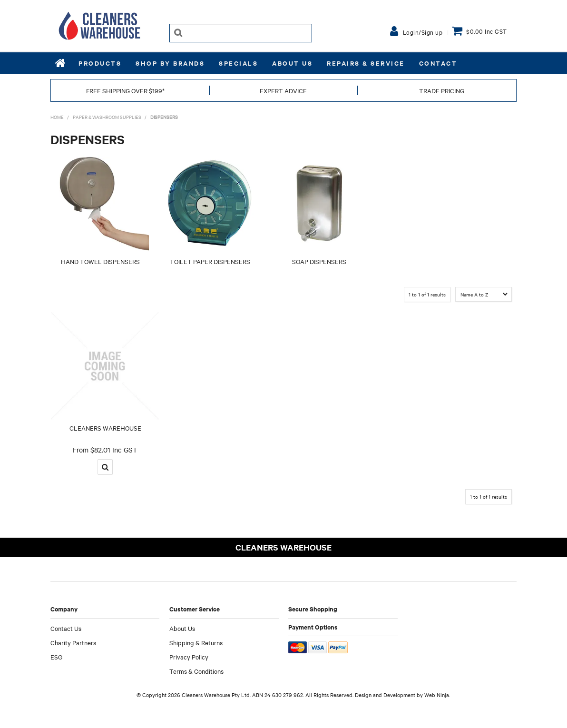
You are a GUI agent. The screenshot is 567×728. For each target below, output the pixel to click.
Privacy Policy (189, 657)
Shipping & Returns (196, 642)
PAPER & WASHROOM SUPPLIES (107, 117)
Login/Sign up (423, 32)
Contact (438, 63)
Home (61, 63)
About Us (292, 63)
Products (100, 63)
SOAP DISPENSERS (319, 261)
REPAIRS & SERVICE (366, 63)
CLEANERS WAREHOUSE (105, 428)
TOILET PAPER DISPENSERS (210, 261)
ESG (56, 657)
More (105, 467)
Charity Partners (73, 642)
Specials (238, 63)
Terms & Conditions (196, 671)
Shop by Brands (170, 63)
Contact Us (66, 628)
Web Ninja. (437, 695)
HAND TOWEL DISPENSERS (100, 261)
